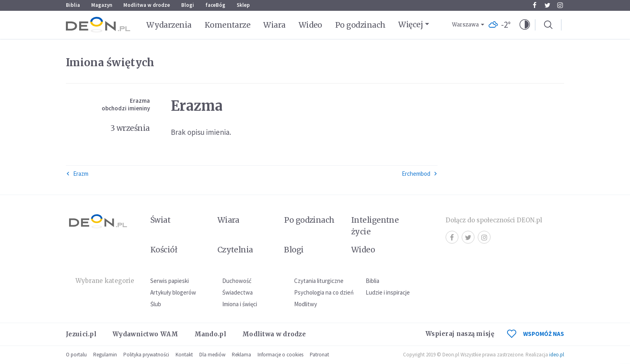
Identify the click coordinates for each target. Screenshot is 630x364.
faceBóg (215, 5)
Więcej (410, 24)
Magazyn (102, 5)
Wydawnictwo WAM (145, 334)
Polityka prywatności (146, 355)
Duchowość (237, 281)
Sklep (243, 5)
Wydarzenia (169, 25)
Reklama (241, 355)
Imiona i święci (240, 304)
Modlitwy (306, 304)
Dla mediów (212, 355)
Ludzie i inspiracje (388, 292)
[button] (525, 25)
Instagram (560, 5)
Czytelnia (235, 250)
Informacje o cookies (280, 355)
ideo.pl (557, 355)
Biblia (73, 5)
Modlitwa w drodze (147, 5)
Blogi (188, 5)
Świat (160, 220)
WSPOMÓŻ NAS (536, 334)
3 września (130, 128)
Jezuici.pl (81, 334)
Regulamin (105, 355)
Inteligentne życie (375, 226)
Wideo (310, 25)
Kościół (164, 250)
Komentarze (228, 25)
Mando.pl (210, 334)
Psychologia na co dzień (324, 292)
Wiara (274, 25)
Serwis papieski (170, 281)
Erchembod (420, 174)
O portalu (76, 355)
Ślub (156, 304)
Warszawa (465, 25)
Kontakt (184, 355)
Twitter (547, 5)
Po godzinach (360, 25)
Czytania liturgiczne (319, 281)
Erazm (77, 174)
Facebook (535, 5)
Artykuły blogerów (173, 292)
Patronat (319, 355)
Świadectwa (237, 292)
